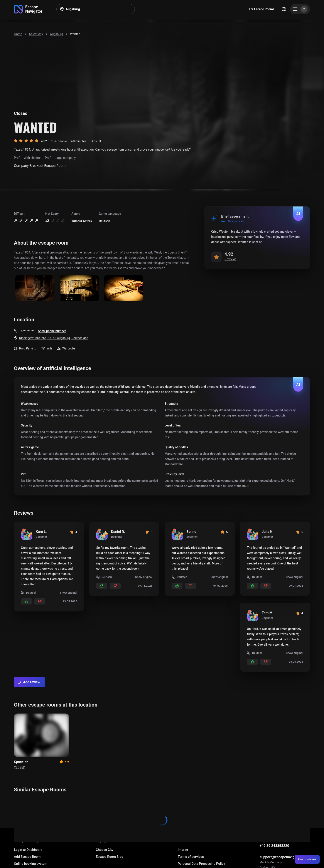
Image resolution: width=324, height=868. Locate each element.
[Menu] (300, 9)
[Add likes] (26, 601)
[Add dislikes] (40, 601)
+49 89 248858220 (274, 846)
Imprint (183, 850)
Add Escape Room (27, 857)
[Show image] (35, 289)
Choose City (105, 850)
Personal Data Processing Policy (201, 864)
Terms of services (191, 857)
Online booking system (31, 864)
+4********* (27, 331)
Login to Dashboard (28, 850)
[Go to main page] (28, 9)
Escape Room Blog (110, 857)
